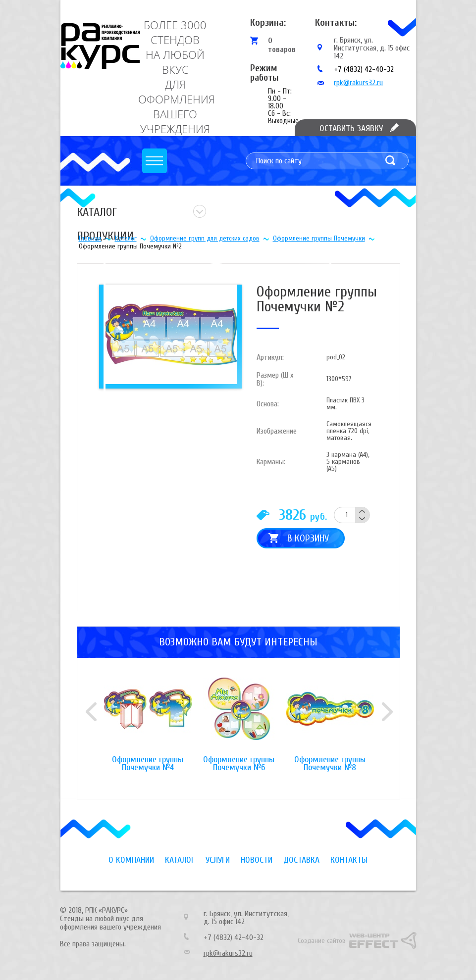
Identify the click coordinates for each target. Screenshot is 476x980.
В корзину (308, 538)
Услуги (218, 860)
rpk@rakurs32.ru (358, 83)
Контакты (349, 860)
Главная (90, 238)
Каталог (126, 238)
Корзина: (268, 23)
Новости (257, 860)
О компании (131, 860)
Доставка (301, 860)
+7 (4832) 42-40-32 (364, 69)
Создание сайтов (322, 941)
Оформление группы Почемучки (319, 238)
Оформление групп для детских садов (205, 238)
